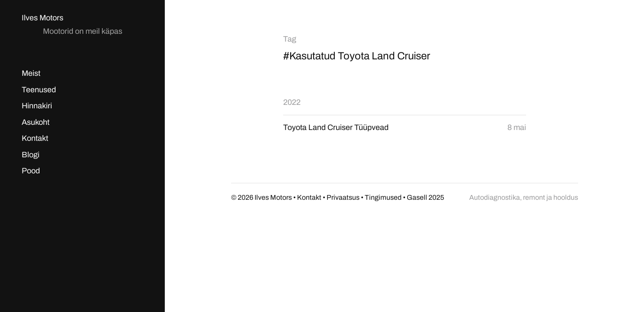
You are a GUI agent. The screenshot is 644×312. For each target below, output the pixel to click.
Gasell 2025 (425, 197)
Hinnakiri (37, 106)
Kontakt (35, 138)
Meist (31, 73)
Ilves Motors (42, 18)
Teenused (39, 90)
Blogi (31, 155)
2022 (292, 102)
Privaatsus (343, 197)
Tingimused (383, 197)
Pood (31, 171)
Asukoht (36, 122)
